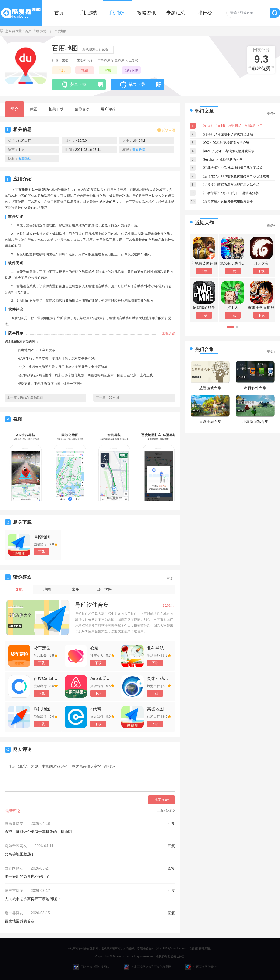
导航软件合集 (92, 605)
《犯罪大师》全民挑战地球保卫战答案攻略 (232, 168)
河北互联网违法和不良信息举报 (147, 967)
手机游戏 (88, 13)
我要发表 (161, 800)
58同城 (114, 397)
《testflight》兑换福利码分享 (222, 159)
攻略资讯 (147, 13)
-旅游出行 (46, 31)
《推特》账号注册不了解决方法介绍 (227, 134)
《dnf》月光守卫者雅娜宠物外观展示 (228, 151)
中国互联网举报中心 (202, 967)
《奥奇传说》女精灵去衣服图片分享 (227, 201)
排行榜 (205, 13)
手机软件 (117, 13)
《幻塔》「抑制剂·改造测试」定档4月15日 (232, 126)
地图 (85, 70)
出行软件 (131, 70)
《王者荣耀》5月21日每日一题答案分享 (230, 193)
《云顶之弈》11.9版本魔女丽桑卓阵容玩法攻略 (235, 176)
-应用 (35, 31)
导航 (61, 70)
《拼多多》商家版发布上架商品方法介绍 (230, 185)
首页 (59, 13)
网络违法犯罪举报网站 (91, 967)
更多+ (171, 579)
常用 (108, 70)
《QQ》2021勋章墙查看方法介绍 (225, 143)
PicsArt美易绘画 (32, 397)
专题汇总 (176, 13)
